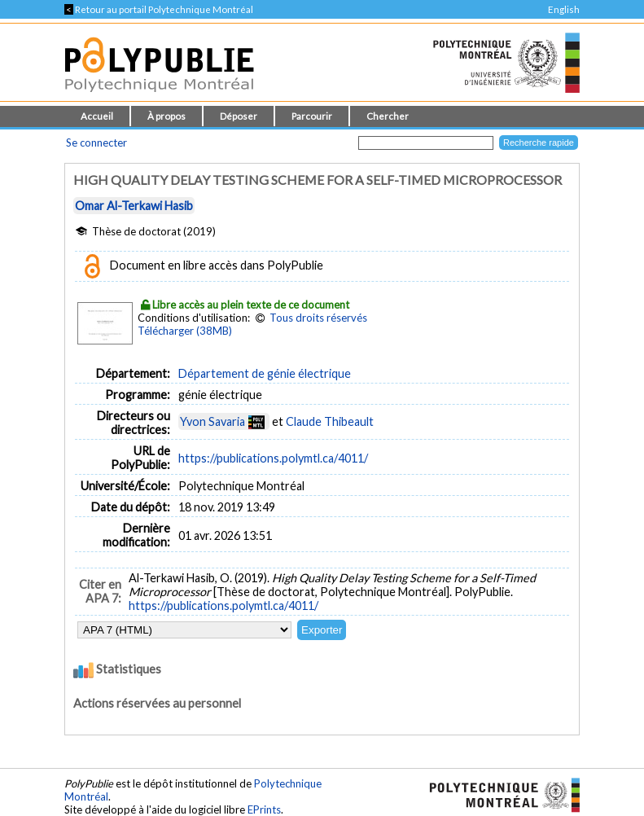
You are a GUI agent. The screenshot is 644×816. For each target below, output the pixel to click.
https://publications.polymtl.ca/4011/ (273, 458)
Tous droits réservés (318, 318)
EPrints (264, 809)
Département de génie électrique (265, 373)
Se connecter (96, 143)
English (564, 9)
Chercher (388, 116)
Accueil (97, 116)
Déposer (239, 116)
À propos (166, 116)
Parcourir (312, 116)
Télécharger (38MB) (185, 331)
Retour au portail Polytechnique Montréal (159, 9)
